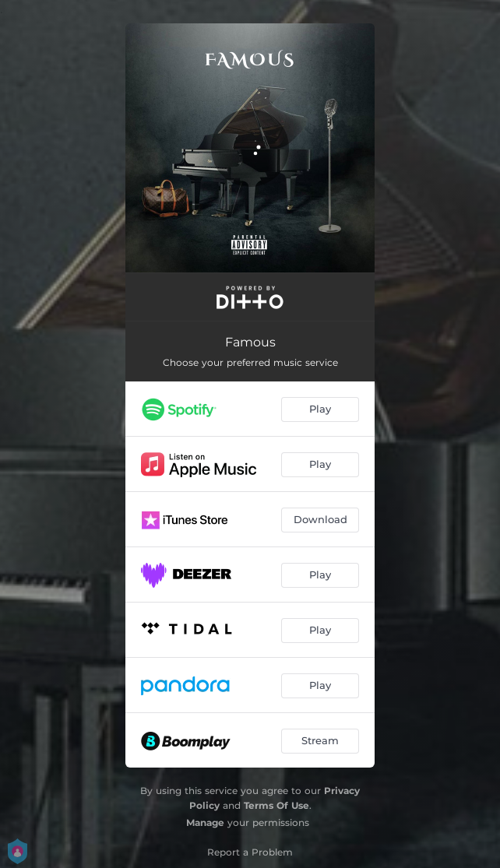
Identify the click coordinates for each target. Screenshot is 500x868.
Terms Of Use (276, 805)
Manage (205, 822)
